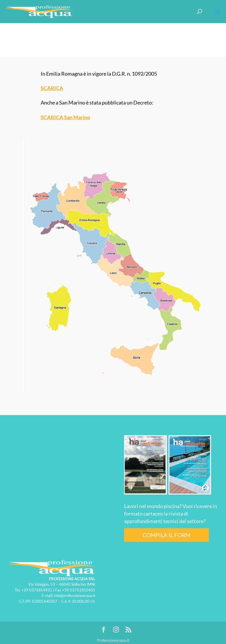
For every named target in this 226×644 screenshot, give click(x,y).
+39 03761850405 (79, 590)
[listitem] (90, 224)
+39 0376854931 (37, 590)
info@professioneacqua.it (75, 596)
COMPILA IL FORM (166, 535)
